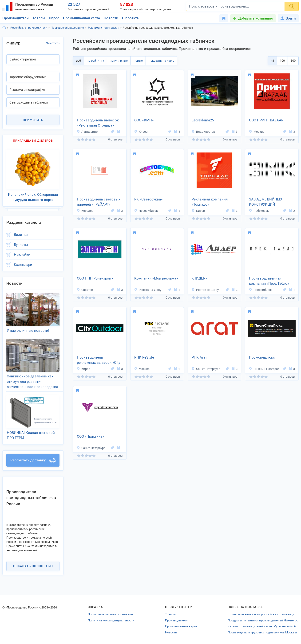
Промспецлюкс (262, 357)
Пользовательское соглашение (110, 614)
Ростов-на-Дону (148, 290)
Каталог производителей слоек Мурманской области (263, 626)
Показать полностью (33, 566)
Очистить (53, 43)
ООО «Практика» (90, 436)
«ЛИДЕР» (199, 278)
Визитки (21, 235)
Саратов (85, 290)
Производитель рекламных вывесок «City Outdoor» (99, 360)
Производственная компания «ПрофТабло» (269, 281)
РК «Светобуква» (148, 199)
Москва (257, 132)
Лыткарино (87, 132)
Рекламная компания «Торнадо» (210, 202)
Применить (33, 120)
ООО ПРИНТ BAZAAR (266, 120)
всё (78, 61)
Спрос (54, 18)
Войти (288, 18)
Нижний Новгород (264, 369)
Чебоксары (259, 211)
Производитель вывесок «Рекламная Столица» (98, 123)
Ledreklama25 (203, 120)
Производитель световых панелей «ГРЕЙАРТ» (99, 202)
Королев (85, 211)
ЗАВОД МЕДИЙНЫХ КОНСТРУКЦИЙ (266, 202)
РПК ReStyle (144, 357)
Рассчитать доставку (33, 460)
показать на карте (161, 61)
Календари (23, 265)
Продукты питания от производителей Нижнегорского (263, 620)
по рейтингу (95, 61)
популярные (119, 61)
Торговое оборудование (68, 28)
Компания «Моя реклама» (156, 278)
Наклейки (22, 255)
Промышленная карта (81, 18)
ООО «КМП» (144, 120)
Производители (16, 18)
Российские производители (29, 28)
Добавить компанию (256, 18)
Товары (39, 18)
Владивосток (203, 132)
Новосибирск (146, 211)
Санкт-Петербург (206, 369)
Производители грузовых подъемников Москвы (262, 632)
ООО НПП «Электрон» (95, 278)
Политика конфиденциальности (111, 620)
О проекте (130, 18)
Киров (141, 132)
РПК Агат (199, 357)
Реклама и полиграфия (104, 28)
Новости (111, 18)
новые (138, 61)
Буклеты (21, 245)
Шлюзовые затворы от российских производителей (263, 614)
